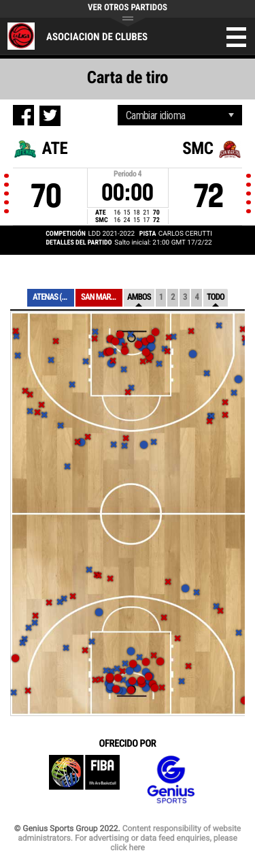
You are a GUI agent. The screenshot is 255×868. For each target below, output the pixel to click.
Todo (216, 297)
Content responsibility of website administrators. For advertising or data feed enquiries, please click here (129, 838)
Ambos (139, 297)
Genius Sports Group (171, 780)
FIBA (84, 780)
